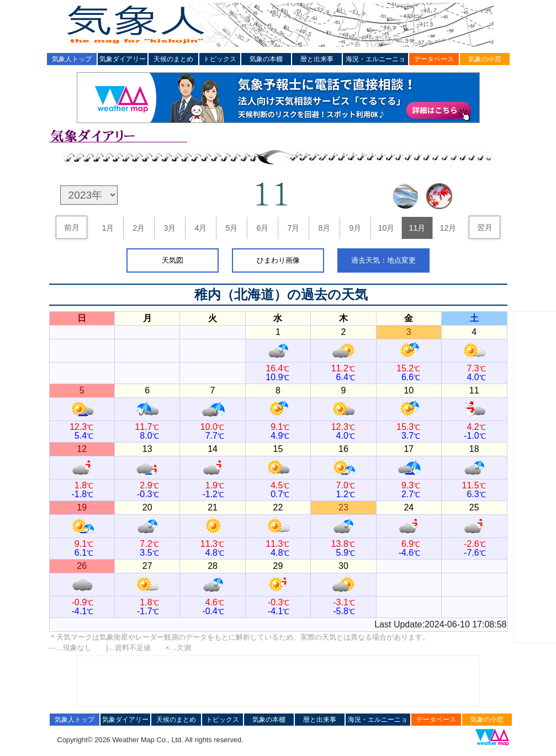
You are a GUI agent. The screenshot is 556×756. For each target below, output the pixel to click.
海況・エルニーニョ (375, 59)
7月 (293, 228)
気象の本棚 (266, 59)
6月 (262, 228)
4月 (200, 228)
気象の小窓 (485, 59)
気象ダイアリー (123, 59)
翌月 (485, 227)
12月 (448, 228)
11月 (417, 228)
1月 (108, 228)
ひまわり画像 (278, 260)
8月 (324, 228)
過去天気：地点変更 (383, 260)
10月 (386, 228)
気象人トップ (72, 59)
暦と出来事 (317, 59)
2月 (139, 228)
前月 (72, 227)
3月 (170, 228)
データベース (434, 59)
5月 (231, 228)
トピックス (220, 59)
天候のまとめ (173, 59)
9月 (355, 228)
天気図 (173, 260)
